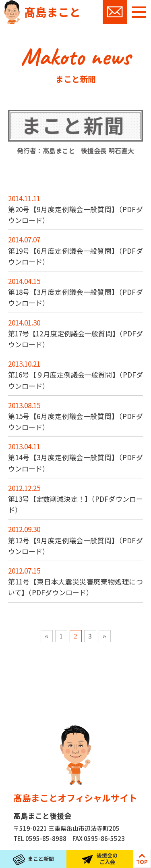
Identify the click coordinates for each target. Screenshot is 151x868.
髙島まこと (52, 12)
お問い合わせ (115, 12)
